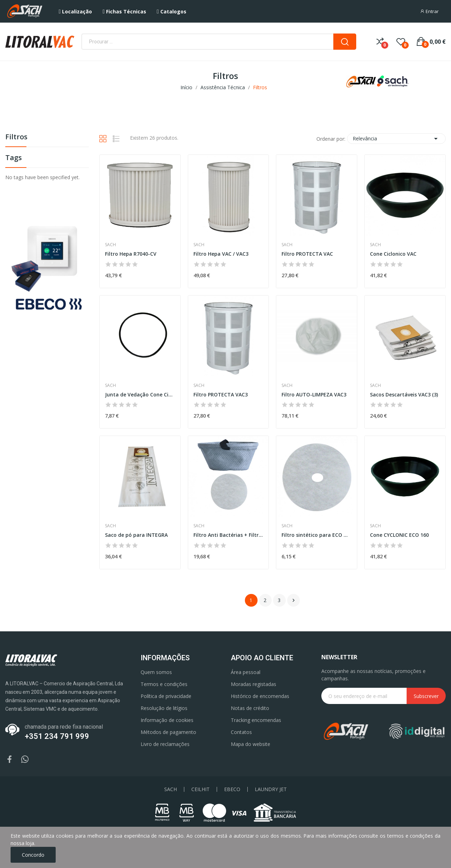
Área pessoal (246, 672)
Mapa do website (251, 744)
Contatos (241, 732)
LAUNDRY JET (271, 789)
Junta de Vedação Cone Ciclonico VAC (140, 394)
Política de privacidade (166, 696)
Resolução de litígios (164, 708)
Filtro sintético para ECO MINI (317, 535)
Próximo (294, 600)
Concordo (33, 855)
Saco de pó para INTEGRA (136, 535)
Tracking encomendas (256, 720)
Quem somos (156, 672)
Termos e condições (164, 684)
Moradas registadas (254, 684)
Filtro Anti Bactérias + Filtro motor (228, 535)
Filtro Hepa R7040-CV (131, 254)
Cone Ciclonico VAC (393, 254)
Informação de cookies (167, 720)
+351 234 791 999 (57, 736)
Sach (110, 245)
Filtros (16, 137)
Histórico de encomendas (260, 696)
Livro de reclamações (165, 744)
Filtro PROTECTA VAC (307, 254)
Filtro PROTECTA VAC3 (221, 394)
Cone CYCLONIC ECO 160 (399, 535)
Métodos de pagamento (168, 732)
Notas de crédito (250, 708)
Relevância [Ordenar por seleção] (396, 139)
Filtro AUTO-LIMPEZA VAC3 (314, 394)
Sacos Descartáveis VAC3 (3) (404, 394)
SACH (171, 789)
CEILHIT (200, 789)
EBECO (232, 789)
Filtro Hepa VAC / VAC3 (221, 254)
